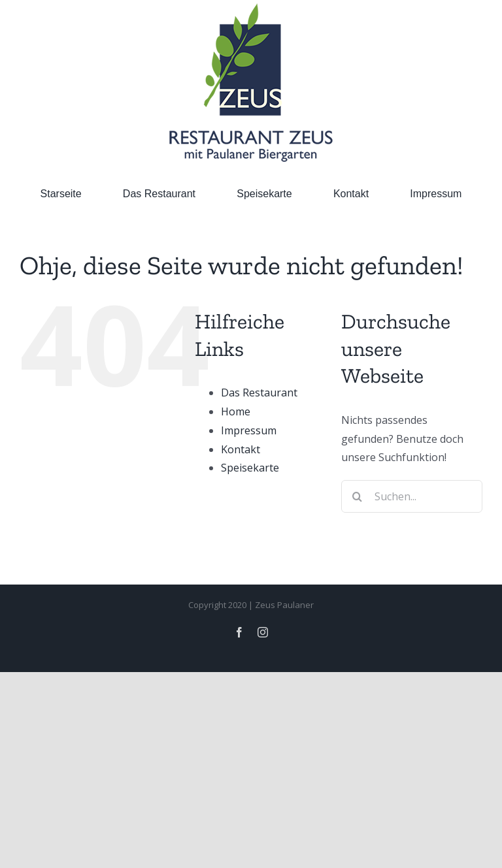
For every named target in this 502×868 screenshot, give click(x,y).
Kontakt (241, 449)
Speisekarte (250, 468)
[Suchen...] (412, 496)
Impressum (249, 430)
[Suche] (358, 496)
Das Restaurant (259, 393)
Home (236, 411)
